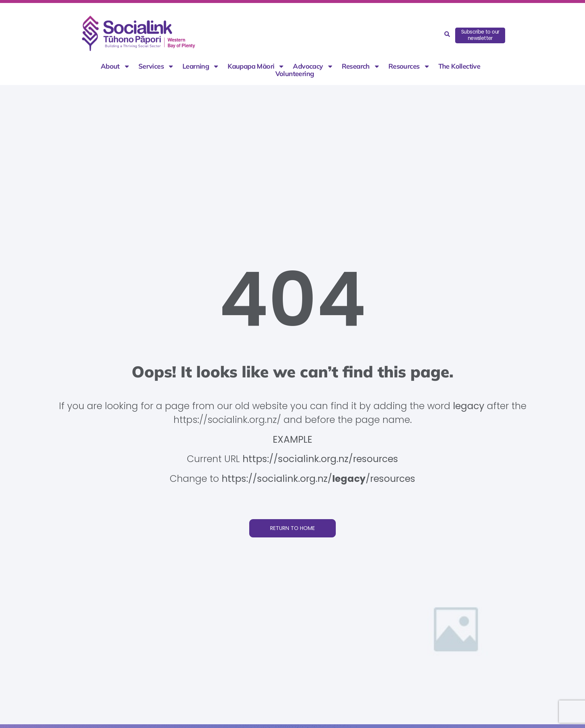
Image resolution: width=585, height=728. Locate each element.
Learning (201, 66)
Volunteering (295, 74)
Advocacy (313, 66)
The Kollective (459, 66)
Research (361, 66)
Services (156, 66)
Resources (409, 66)
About (115, 66)
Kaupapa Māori (256, 66)
